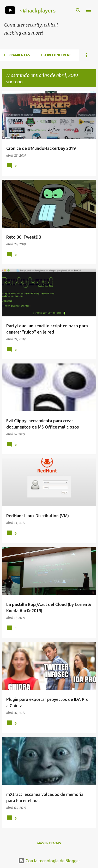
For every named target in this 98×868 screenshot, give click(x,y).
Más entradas (49, 843)
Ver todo (14, 82)
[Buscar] (78, 10)
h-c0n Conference (57, 55)
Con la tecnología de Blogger (49, 861)
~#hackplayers (38, 11)
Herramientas (17, 55)
